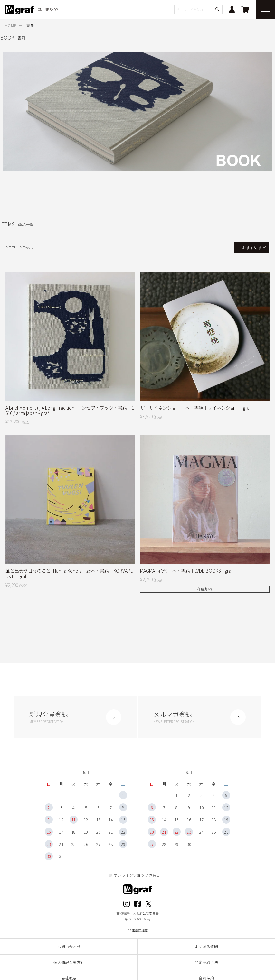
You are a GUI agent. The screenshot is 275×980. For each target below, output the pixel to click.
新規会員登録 (76, 717)
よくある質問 (206, 948)
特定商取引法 (206, 964)
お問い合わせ (69, 948)
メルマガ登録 (200, 717)
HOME (11, 25)
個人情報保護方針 (69, 964)
